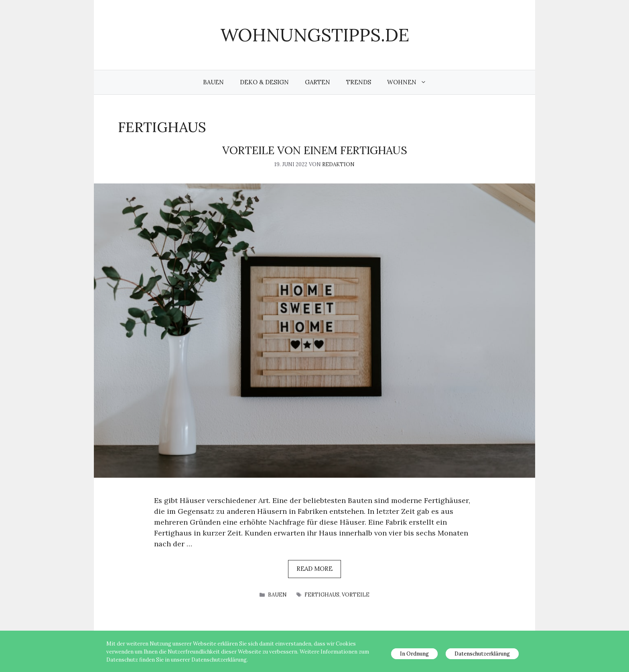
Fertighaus (322, 595)
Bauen (213, 82)
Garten (318, 82)
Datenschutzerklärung (482, 654)
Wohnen (411, 82)
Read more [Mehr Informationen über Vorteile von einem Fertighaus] (314, 569)
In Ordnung (414, 654)
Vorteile (356, 595)
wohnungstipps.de (315, 35)
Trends (359, 82)
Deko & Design (264, 82)
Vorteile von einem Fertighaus (315, 150)
